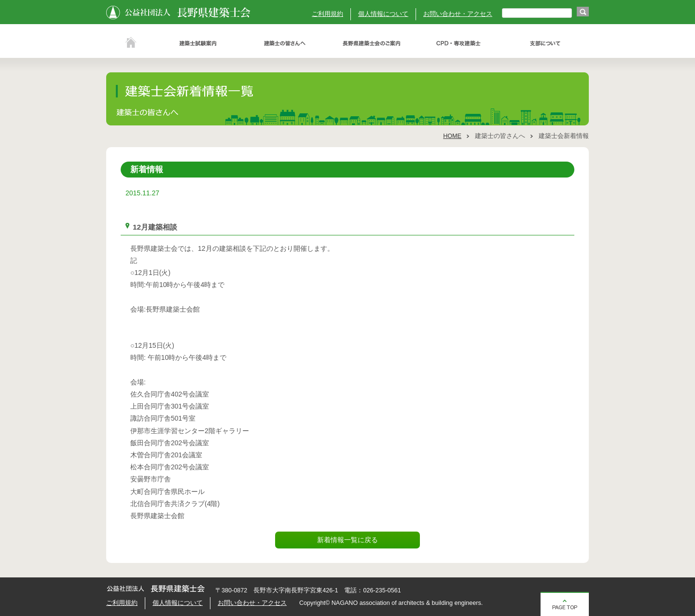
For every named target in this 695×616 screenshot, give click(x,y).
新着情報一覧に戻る (347, 540)
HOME (452, 136)
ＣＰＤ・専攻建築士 (459, 43)
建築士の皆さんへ (285, 43)
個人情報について (383, 14)
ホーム (130, 43)
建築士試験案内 (198, 43)
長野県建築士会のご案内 (372, 43)
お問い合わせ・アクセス (458, 14)
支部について (545, 43)
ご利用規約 (327, 14)
